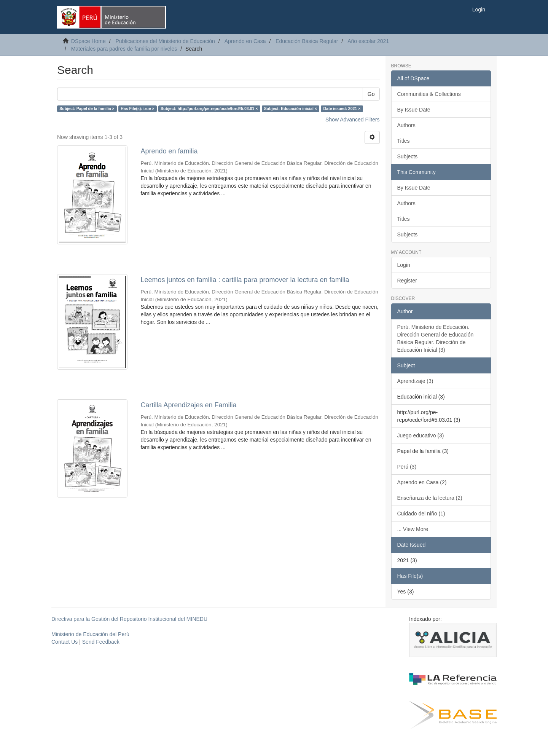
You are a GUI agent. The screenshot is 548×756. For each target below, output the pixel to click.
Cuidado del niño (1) (421, 514)
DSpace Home (88, 41)
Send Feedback (101, 642)
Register (407, 281)
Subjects (408, 156)
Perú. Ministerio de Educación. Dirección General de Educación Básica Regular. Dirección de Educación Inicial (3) (436, 338)
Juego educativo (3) (421, 435)
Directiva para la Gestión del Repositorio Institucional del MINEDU (129, 619)
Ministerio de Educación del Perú (90, 634)
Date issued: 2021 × (342, 108)
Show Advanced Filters (352, 120)
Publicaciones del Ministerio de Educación (165, 41)
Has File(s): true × (137, 108)
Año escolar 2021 (368, 41)
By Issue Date (414, 110)
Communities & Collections (429, 94)
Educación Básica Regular (307, 41)
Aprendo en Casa (245, 41)
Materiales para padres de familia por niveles (124, 49)
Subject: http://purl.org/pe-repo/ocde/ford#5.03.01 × (209, 108)
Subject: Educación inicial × (291, 108)
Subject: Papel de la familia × (87, 108)
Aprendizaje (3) (415, 381)
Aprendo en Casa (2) (422, 482)
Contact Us (65, 642)
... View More (413, 529)
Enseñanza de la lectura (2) (430, 498)
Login (404, 265)
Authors (406, 125)
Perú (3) (407, 467)
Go (371, 94)
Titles (404, 141)
